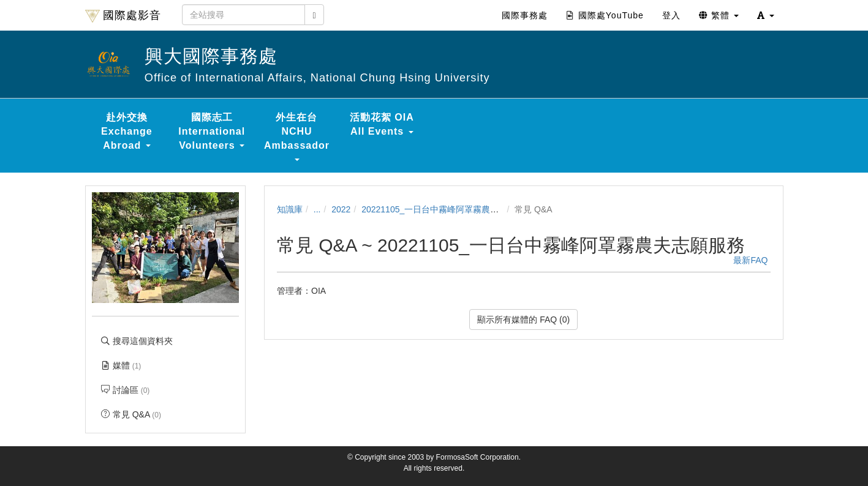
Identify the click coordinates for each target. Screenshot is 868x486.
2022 (341, 209)
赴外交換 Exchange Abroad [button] (127, 131)
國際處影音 (123, 16)
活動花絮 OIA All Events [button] (382, 124)
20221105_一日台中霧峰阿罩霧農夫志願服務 (447, 209)
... (317, 209)
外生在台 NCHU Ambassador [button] (297, 136)
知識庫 (290, 209)
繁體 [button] (719, 15)
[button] (766, 15)
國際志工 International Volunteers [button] (212, 131)
